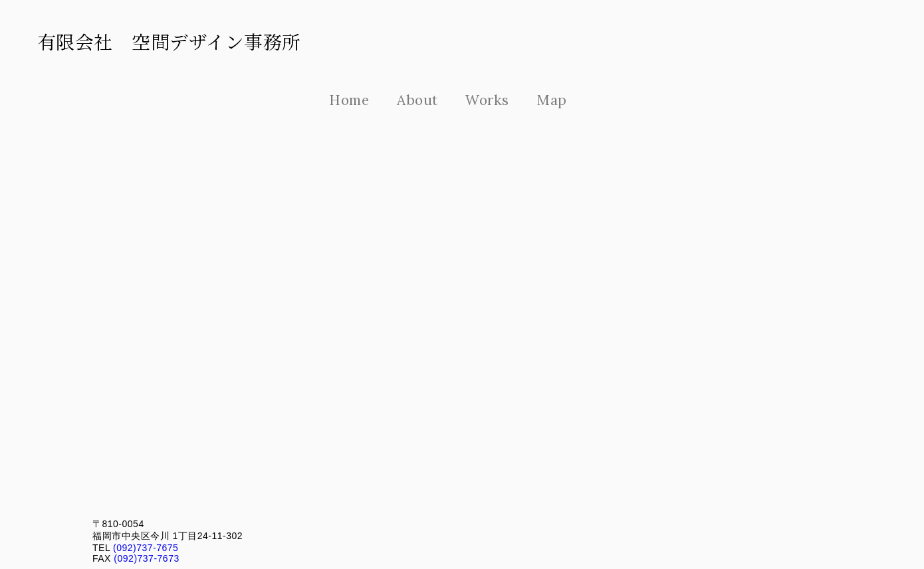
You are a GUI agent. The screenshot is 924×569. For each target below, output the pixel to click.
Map (552, 100)
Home (349, 100)
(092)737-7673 (145, 558)
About (417, 100)
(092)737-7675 (145, 548)
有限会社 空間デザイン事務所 (169, 41)
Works (487, 100)
